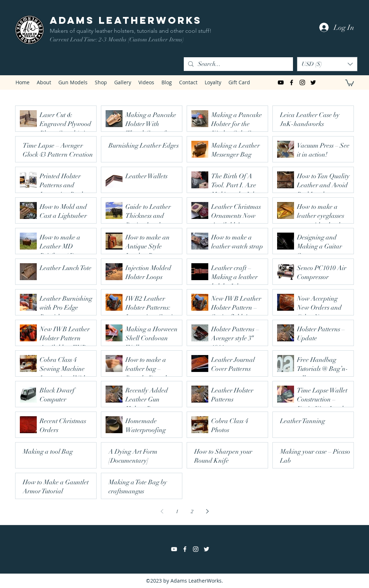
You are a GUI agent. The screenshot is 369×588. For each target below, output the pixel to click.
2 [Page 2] (192, 511)
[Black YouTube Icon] (281, 82)
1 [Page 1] (177, 511)
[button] (327, 64)
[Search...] (238, 64)
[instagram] (302, 82)
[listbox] (327, 64)
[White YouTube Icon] (174, 549)
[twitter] (313, 82)
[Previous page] (162, 511)
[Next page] (207, 511)
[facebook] (292, 82)
